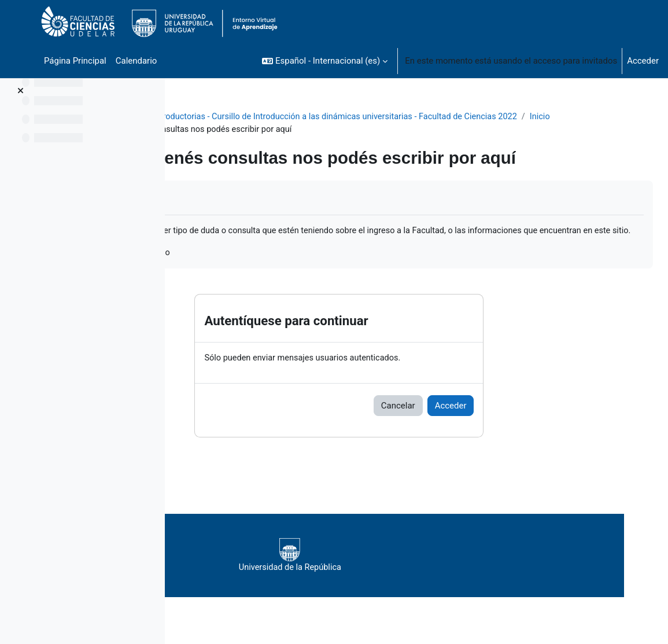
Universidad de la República (407, 571)
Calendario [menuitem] (136, 61)
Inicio (211, 130)
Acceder (643, 61)
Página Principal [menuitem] (75, 61)
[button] (325, 61)
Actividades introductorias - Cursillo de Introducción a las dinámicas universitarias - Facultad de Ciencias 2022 (399, 117)
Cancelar (466, 421)
